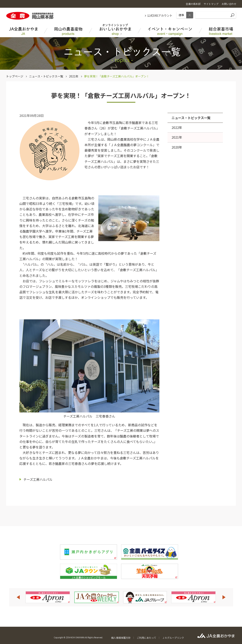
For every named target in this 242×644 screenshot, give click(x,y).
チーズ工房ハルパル (38, 479)
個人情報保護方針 (121, 638)
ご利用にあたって (146, 638)
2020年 (177, 147)
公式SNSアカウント (160, 15)
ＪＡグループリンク (173, 638)
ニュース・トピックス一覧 (46, 76)
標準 (181, 15)
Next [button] (224, 597)
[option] (48, 597)
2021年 (74, 76)
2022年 (177, 127)
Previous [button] (18, 597)
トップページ (15, 76)
